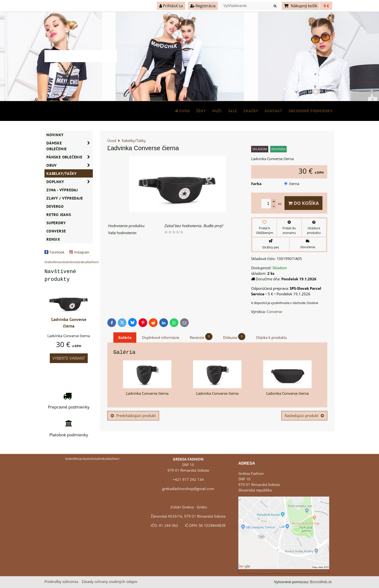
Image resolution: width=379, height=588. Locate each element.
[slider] (174, 232)
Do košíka (303, 203)
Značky (251, 111)
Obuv (70, 165)
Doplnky (70, 182)
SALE (233, 111)
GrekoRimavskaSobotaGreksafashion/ (72, 262)
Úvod (182, 111)
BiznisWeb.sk (321, 582)
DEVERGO (55, 206)
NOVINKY (55, 135)
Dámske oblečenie (70, 146)
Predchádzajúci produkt (133, 416)
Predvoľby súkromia (61, 582)
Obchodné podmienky (311, 111)
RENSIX (53, 239)
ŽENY (201, 111)
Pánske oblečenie (70, 157)
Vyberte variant (69, 358)
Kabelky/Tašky (61, 173)
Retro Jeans (59, 215)
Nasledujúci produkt (304, 416)
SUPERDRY (56, 223)
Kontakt (273, 111)
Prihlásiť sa (171, 6)
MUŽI (217, 111)
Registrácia (203, 6)
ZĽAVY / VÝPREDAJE (65, 198)
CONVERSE (56, 231)
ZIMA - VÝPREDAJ (62, 190)
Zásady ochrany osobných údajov (110, 582)
